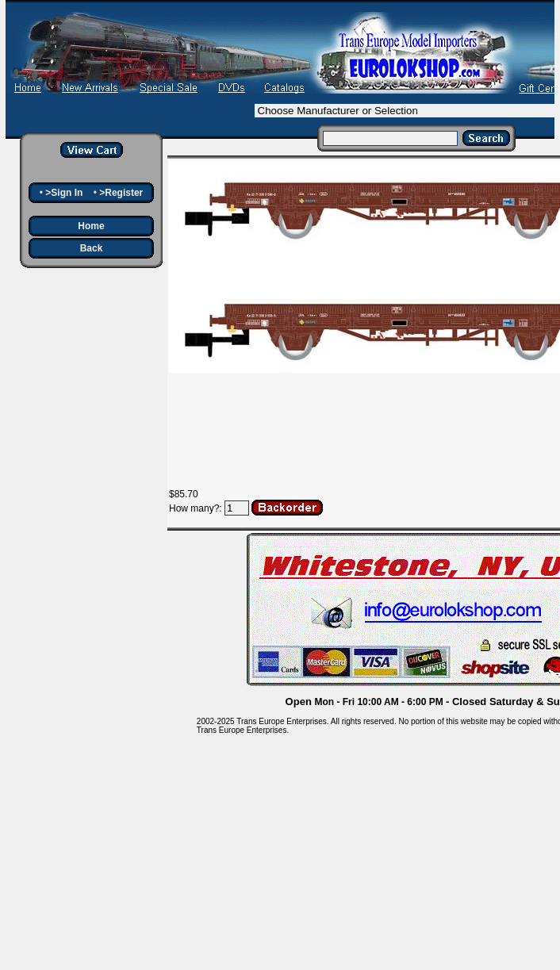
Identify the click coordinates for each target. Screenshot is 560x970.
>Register (121, 193)
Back (92, 248)
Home (91, 226)
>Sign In (64, 193)
